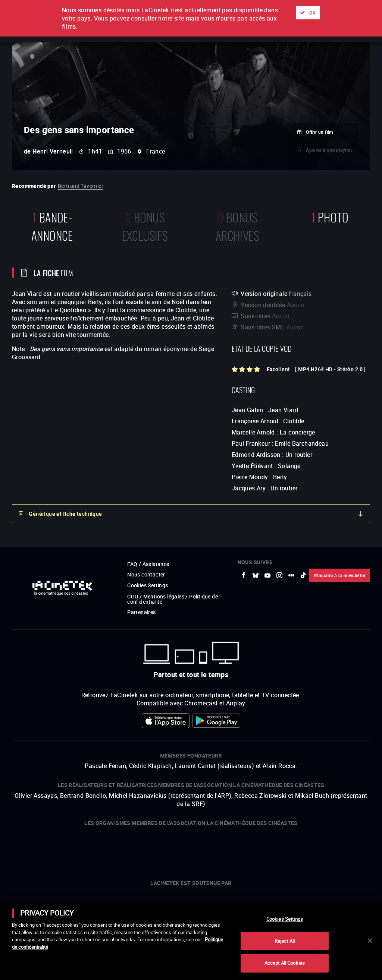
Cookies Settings (285, 919)
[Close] (370, 941)
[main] (191, 941)
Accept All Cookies (285, 963)
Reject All (285, 941)
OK (312, 13)
